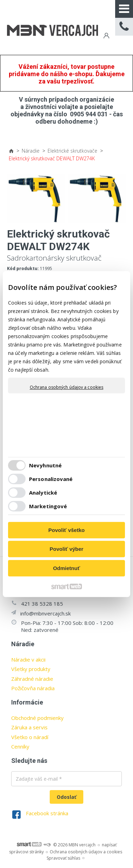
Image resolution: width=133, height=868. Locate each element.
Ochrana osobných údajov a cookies (66, 387)
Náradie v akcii (28, 659)
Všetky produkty (31, 669)
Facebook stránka (47, 813)
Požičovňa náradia (33, 688)
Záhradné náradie (32, 679)
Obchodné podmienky (37, 718)
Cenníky (20, 746)
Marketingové (48, 506)
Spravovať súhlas (63, 858)
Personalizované (51, 479)
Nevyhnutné (45, 465)
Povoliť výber (66, 549)
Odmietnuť (66, 568)
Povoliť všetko (66, 530)
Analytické (43, 493)
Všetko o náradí (30, 737)
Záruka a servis (29, 727)
